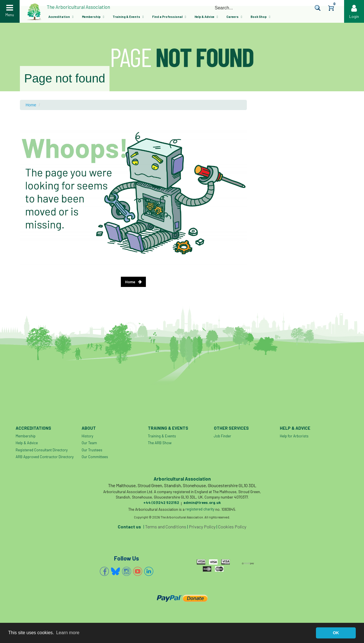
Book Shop (259, 17)
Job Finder (223, 436)
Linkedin (149, 571)
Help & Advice (204, 17)
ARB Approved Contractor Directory (45, 457)
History (87, 436)
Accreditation (59, 17)
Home (31, 105)
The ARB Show (160, 443)
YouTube (138, 571)
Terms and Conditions (166, 527)
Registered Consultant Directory (42, 450)
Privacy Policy (202, 527)
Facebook (104, 571)
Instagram (127, 571)
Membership (91, 17)
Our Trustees (92, 450)
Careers (232, 17)
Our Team (89, 443)
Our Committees (95, 457)
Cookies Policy (232, 527)
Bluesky (115, 571)
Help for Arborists (294, 436)
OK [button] (336, 633)
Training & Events (126, 17)
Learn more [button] (68, 633)
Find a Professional (167, 17)
